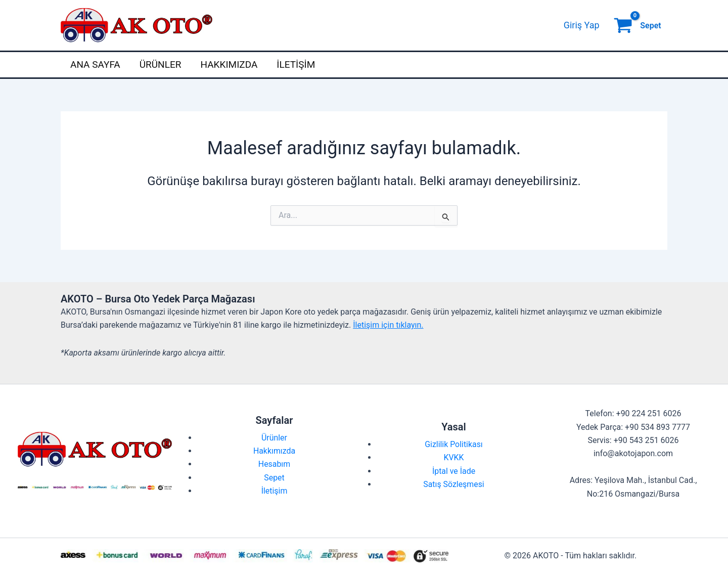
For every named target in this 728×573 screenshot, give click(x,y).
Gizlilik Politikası (454, 444)
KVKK (453, 457)
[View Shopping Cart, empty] (639, 25)
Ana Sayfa (95, 64)
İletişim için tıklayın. (388, 325)
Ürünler (161, 64)
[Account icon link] (582, 25)
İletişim (296, 64)
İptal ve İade (454, 471)
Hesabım (275, 464)
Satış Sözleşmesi (454, 484)
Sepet (274, 478)
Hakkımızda (229, 64)
